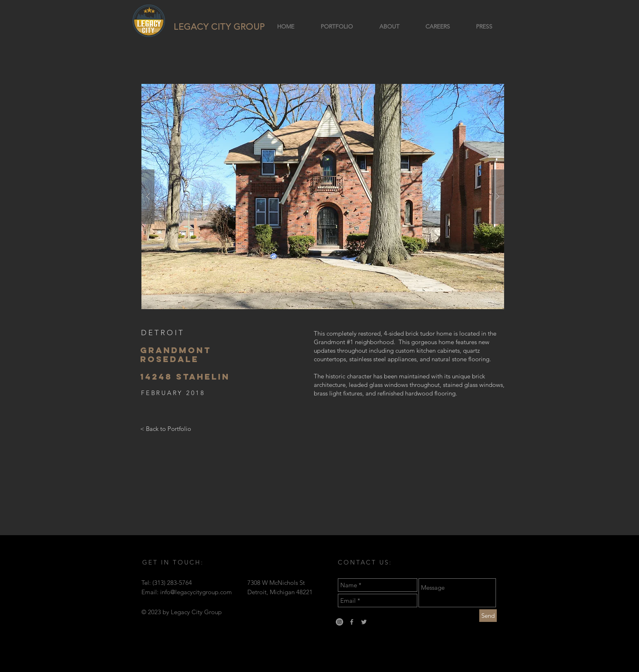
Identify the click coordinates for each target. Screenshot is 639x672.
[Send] (488, 616)
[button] (323, 197)
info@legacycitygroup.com (196, 592)
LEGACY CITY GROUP (219, 27)
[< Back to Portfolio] (166, 429)
